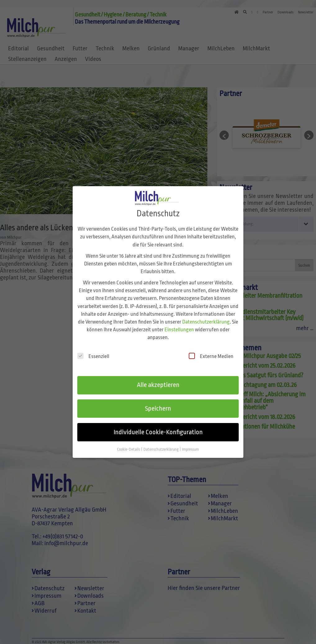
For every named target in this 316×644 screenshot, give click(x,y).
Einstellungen (179, 327)
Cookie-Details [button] (129, 447)
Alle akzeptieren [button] (158, 383)
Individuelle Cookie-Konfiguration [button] (158, 430)
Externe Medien (211, 354)
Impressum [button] (190, 447)
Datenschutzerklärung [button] (161, 447)
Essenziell (93, 354)
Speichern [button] (158, 406)
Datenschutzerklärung (206, 320)
